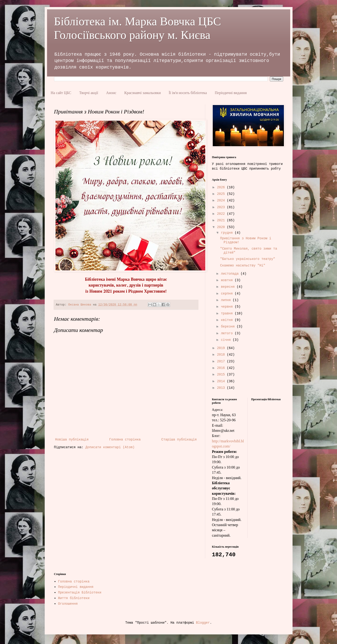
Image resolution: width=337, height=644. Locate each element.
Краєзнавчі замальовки (143, 93)
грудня (228, 233)
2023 (222, 207)
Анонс (111, 93)
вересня (229, 287)
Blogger (203, 623)
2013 (222, 388)
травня (228, 313)
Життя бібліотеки (74, 598)
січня (227, 340)
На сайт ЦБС (61, 93)
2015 (222, 375)
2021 (222, 220)
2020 (222, 227)
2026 (222, 187)
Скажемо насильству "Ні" (243, 266)
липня (227, 300)
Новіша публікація (72, 440)
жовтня (228, 280)
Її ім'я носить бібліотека (188, 93)
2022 (222, 214)
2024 (222, 200)
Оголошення (68, 604)
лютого (228, 333)
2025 (222, 194)
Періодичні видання (231, 93)
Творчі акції (89, 93)
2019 (222, 348)
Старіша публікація (179, 440)
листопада (231, 274)
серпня (228, 294)
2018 (222, 355)
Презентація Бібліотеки (80, 593)
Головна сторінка (125, 440)
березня (229, 327)
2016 (222, 368)
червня (228, 307)
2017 (222, 361)
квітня (228, 320)
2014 (222, 381)
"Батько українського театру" (247, 259)
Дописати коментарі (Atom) (110, 447)
